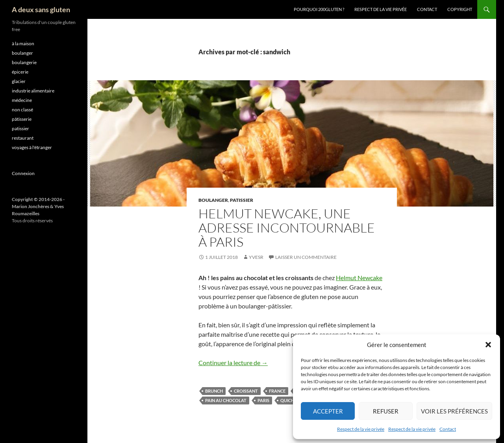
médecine (22, 100)
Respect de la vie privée (361, 429)
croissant (246, 391)
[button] (488, 345)
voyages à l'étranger (32, 147)
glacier (19, 81)
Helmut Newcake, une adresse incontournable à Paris (287, 228)
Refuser (386, 411)
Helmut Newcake (359, 278)
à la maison (23, 43)
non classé (22, 110)
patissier (242, 200)
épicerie (20, 72)
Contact (448, 429)
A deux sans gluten (41, 9)
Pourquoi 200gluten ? (319, 9)
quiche (288, 400)
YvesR (256, 257)
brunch (214, 391)
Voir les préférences (454, 411)
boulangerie (24, 62)
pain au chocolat (226, 400)
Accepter (328, 411)
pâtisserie (22, 119)
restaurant (23, 138)
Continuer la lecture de (233, 363)
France (277, 391)
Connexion (23, 173)
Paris (263, 400)
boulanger (213, 200)
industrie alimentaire (33, 91)
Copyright (460, 9)
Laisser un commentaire (306, 257)
